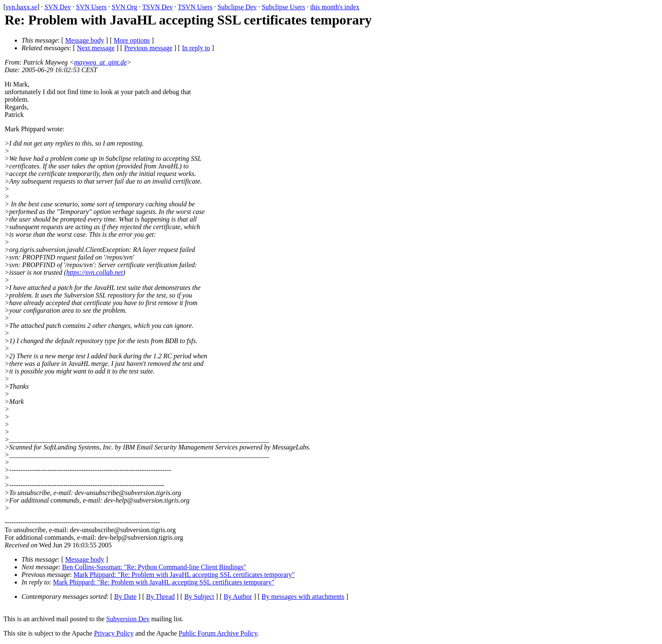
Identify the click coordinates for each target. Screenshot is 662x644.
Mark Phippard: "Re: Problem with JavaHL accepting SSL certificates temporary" (184, 575)
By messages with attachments (303, 597)
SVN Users (91, 7)
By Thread (160, 597)
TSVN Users (195, 7)
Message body (85, 40)
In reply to (196, 48)
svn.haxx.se (21, 7)
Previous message (148, 48)
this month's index (335, 7)
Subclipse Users (284, 7)
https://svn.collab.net (95, 272)
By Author (238, 597)
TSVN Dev (157, 7)
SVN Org (124, 7)
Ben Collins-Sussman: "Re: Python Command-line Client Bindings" (154, 567)
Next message (96, 48)
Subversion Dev (128, 619)
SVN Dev (58, 7)
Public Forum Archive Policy (218, 633)
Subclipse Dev (237, 7)
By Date (126, 597)
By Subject (199, 597)
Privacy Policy (114, 633)
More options (132, 40)
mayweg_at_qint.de (100, 62)
